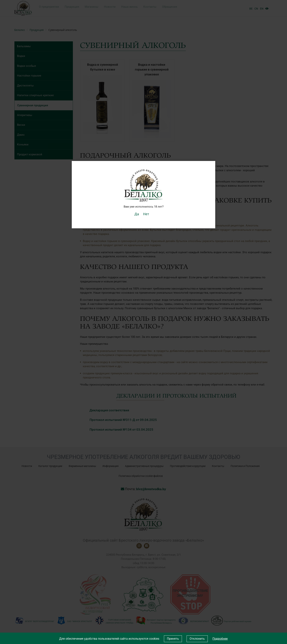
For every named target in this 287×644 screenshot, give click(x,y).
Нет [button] (146, 214)
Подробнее (220, 639)
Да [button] (138, 214)
